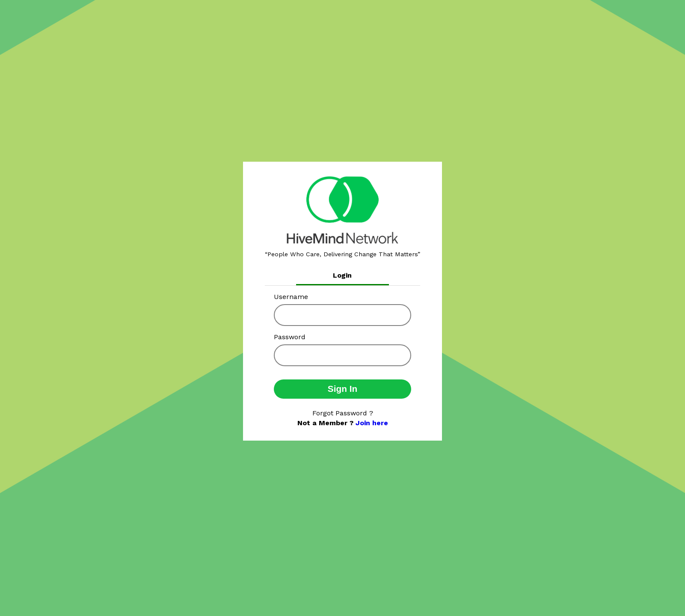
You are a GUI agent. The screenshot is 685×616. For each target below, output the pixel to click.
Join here (372, 423)
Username (291, 297)
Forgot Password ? (343, 413)
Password (290, 337)
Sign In (342, 389)
